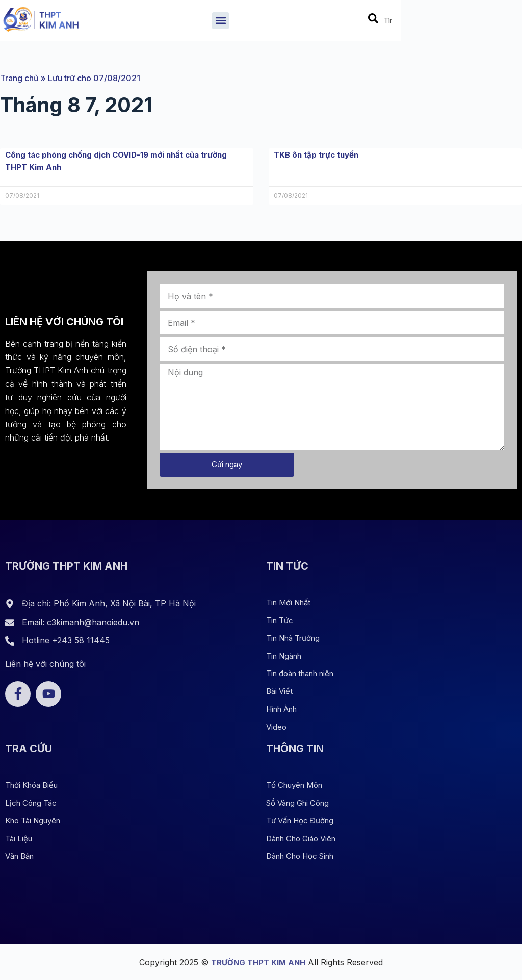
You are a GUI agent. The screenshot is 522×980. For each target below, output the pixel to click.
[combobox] (496, 23)
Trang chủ (19, 78)
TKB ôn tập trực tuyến (319, 154)
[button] (287, 23)
